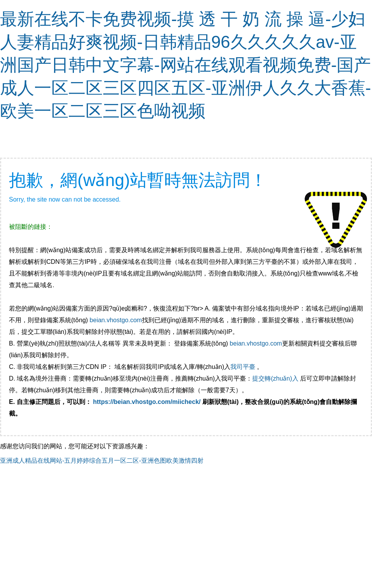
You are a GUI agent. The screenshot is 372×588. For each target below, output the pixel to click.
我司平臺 (244, 367)
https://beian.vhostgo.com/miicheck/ (147, 402)
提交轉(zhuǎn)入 (275, 378)
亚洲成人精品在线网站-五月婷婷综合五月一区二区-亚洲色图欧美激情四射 (102, 461)
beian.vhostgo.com (116, 320)
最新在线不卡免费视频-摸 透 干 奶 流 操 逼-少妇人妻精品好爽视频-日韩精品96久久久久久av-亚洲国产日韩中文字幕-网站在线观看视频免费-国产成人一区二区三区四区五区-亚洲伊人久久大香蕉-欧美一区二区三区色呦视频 (185, 65)
